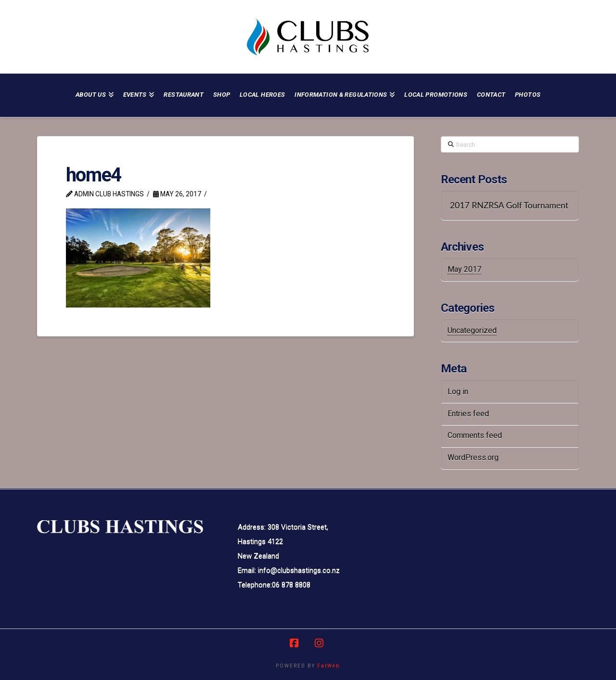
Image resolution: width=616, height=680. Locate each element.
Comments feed (475, 435)
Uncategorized (472, 330)
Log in (458, 391)
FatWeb (328, 666)
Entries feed (468, 414)
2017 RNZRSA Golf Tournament (509, 205)
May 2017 (464, 269)
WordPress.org (473, 457)
